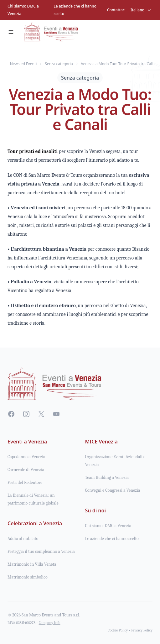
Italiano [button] (142, 10)
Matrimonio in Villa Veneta (32, 564)
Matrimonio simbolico (28, 577)
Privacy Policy (142, 630)
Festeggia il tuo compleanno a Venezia (41, 551)
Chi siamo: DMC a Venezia (23, 10)
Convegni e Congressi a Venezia (113, 490)
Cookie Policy (118, 630)
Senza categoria (80, 78)
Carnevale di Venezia (26, 470)
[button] (11, 32)
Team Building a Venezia (107, 477)
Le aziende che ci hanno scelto (75, 10)
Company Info (50, 623)
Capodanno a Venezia (26, 457)
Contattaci (116, 10)
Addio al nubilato (23, 539)
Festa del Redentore (25, 482)
